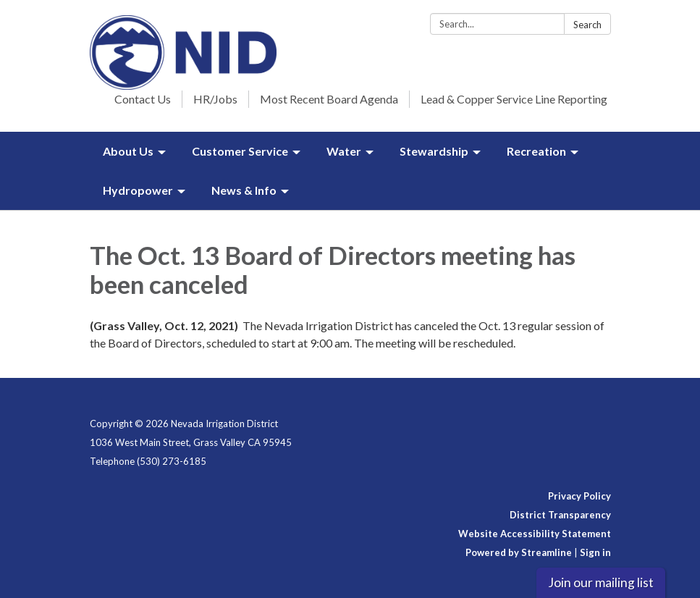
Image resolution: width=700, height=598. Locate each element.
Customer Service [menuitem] (240, 151)
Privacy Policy (579, 496)
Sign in (595, 552)
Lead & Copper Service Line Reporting (514, 99)
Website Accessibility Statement (535, 534)
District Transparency (560, 515)
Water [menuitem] (344, 151)
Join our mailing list (601, 582)
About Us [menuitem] (128, 151)
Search (587, 25)
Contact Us (143, 99)
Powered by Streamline (519, 552)
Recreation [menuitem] (536, 151)
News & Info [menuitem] (244, 190)
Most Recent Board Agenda (329, 99)
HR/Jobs (215, 99)
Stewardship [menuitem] (434, 151)
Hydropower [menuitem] (138, 190)
